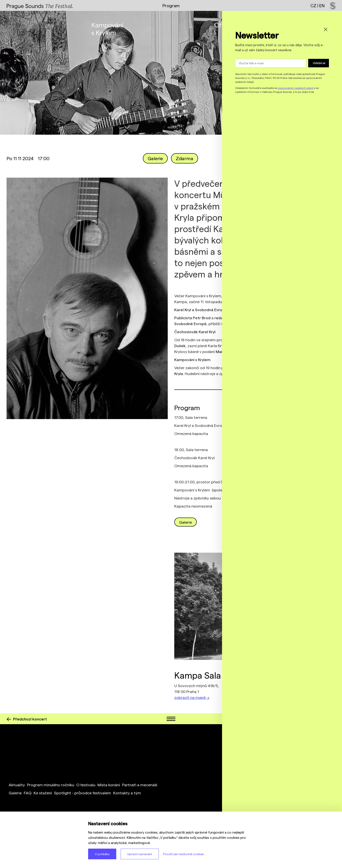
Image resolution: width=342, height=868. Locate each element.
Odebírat (319, 63)
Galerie (155, 158)
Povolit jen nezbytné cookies (184, 854)
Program (171, 5)
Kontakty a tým (127, 793)
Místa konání (109, 785)
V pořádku (102, 854)
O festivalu (86, 785)
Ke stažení (43, 793)
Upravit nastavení (140, 854)
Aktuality (17, 785)
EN (322, 5)
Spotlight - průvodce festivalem (83, 793)
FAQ (28, 793)
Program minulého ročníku (51, 785)
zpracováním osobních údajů (296, 88)
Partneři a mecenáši (140, 785)
